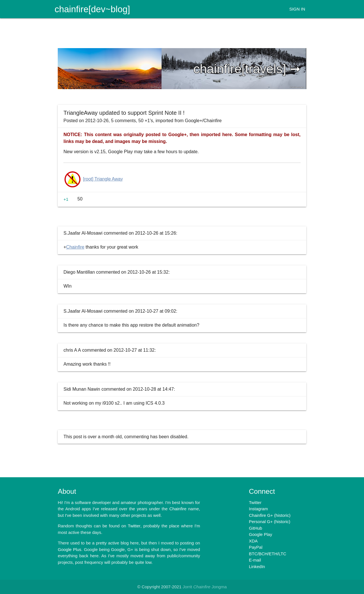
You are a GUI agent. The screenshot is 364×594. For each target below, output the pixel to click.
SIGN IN (297, 9)
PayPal (256, 547)
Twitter (255, 502)
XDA (253, 541)
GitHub (256, 528)
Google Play (260, 534)
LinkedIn (257, 567)
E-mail (255, 560)
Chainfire (75, 247)
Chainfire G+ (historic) (270, 515)
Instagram (258, 509)
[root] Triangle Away (103, 179)
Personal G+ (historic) (269, 522)
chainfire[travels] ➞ (247, 69)
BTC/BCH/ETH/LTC (267, 554)
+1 (66, 199)
